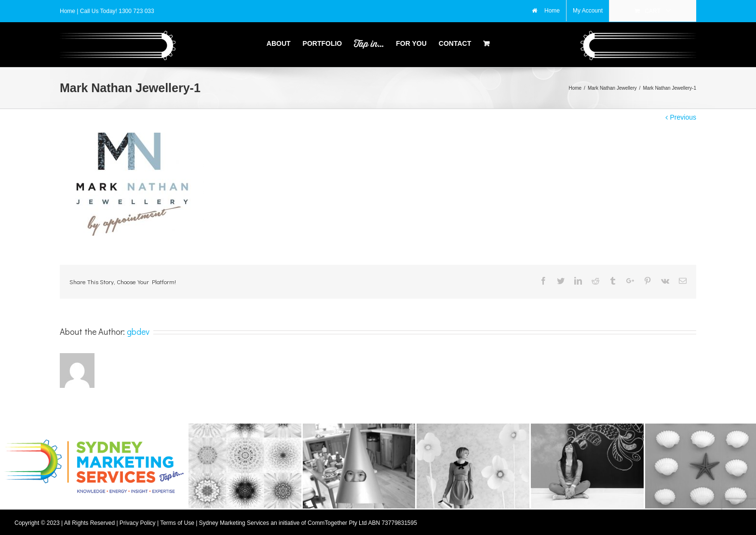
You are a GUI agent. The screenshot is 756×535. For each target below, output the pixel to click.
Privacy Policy (138, 520)
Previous (683, 114)
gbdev (138, 329)
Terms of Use (177, 520)
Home (68, 11)
